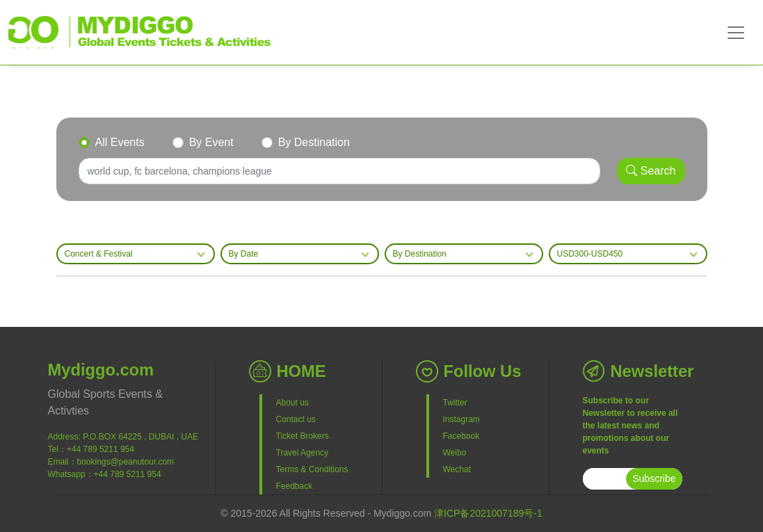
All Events (120, 142)
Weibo (455, 453)
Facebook (461, 436)
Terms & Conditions (312, 469)
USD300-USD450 (590, 254)
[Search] (340, 171)
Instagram (461, 419)
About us (292, 403)
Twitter (455, 403)
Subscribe (654, 478)
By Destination (314, 142)
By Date (244, 254)
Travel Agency (303, 453)
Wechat (457, 469)
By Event (211, 142)
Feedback (295, 486)
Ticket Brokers (303, 436)
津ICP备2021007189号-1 (488, 513)
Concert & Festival (99, 254)
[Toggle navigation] (736, 33)
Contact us (296, 419)
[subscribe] (605, 479)
